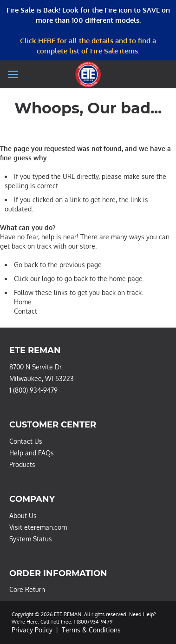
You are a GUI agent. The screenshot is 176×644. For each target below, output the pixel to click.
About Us (23, 516)
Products (22, 464)
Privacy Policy (32, 630)
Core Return (27, 589)
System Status (31, 539)
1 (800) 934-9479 (33, 390)
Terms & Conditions (91, 630)
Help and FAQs (32, 453)
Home (23, 302)
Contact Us (26, 441)
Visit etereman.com (38, 527)
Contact (26, 311)
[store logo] (88, 74)
